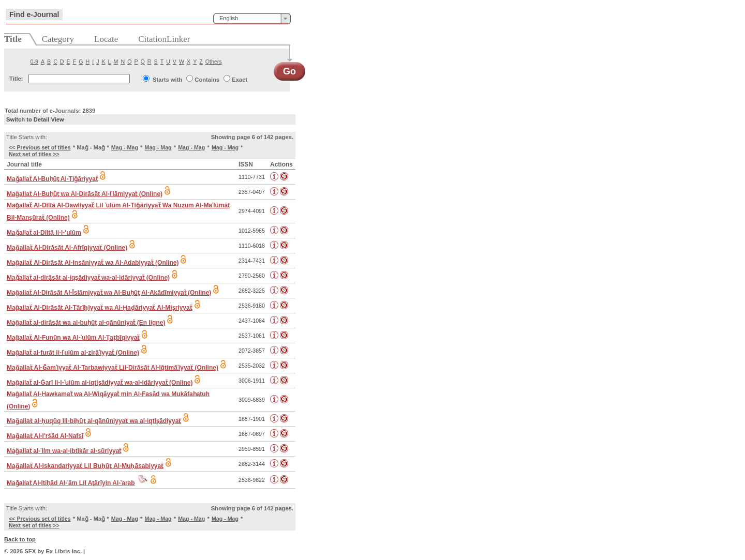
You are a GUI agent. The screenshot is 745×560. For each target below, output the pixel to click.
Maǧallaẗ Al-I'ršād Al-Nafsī (45, 436)
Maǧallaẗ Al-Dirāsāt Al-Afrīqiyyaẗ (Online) (67, 248)
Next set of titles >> (34, 154)
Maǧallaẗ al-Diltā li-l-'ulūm (44, 233)
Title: (16, 79)
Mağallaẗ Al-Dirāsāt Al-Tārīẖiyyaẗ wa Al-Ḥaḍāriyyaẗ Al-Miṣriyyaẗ (100, 308)
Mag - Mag (125, 147)
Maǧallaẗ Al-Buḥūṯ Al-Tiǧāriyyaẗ (52, 179)
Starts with (167, 80)
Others (214, 62)
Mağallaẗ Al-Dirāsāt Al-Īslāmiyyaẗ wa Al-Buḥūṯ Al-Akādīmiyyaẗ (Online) (109, 293)
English (229, 18)
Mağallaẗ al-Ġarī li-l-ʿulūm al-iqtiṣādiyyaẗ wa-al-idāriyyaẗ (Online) (100, 383)
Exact (240, 80)
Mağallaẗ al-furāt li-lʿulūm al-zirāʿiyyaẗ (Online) (73, 353)
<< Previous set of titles (40, 147)
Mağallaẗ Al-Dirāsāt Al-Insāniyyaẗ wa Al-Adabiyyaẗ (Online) (93, 263)
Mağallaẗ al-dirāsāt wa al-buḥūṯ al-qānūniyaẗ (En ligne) (86, 323)
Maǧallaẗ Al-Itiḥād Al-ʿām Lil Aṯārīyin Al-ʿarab (71, 483)
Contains (207, 80)
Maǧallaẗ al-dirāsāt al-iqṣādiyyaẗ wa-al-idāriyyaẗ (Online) (88, 278)
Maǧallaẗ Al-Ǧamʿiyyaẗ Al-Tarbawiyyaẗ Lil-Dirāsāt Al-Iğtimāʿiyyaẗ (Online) (113, 368)
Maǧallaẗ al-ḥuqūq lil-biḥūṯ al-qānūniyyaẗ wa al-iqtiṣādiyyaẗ (94, 421)
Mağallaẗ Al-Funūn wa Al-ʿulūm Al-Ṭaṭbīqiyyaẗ (73, 338)
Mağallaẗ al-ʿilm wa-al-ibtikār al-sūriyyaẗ (64, 451)
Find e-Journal (34, 14)
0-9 (34, 62)
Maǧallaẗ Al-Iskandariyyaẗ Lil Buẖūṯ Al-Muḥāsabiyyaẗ (85, 466)
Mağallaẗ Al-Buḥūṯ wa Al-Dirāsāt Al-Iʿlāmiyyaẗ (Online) (85, 194)
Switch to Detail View (35, 119)
